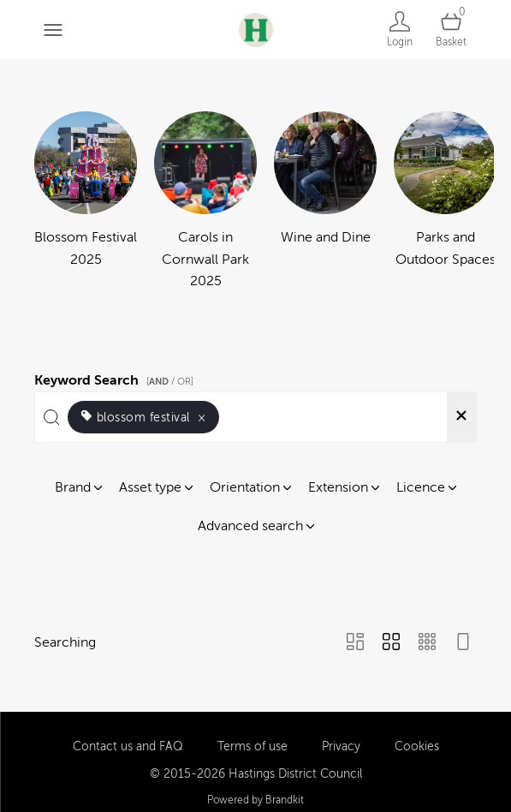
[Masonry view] (355, 643)
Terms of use (253, 738)
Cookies (417, 738)
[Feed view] (463, 643)
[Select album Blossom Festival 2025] (86, 202)
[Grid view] (391, 643)
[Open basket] (451, 30)
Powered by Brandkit (255, 792)
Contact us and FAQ (128, 738)
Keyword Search (116, 378)
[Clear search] (461, 417)
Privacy (341, 738)
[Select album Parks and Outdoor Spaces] (445, 202)
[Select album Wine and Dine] (325, 202)
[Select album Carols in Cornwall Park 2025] (205, 202)
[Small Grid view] (427, 643)
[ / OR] (170, 382)
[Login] (400, 30)
